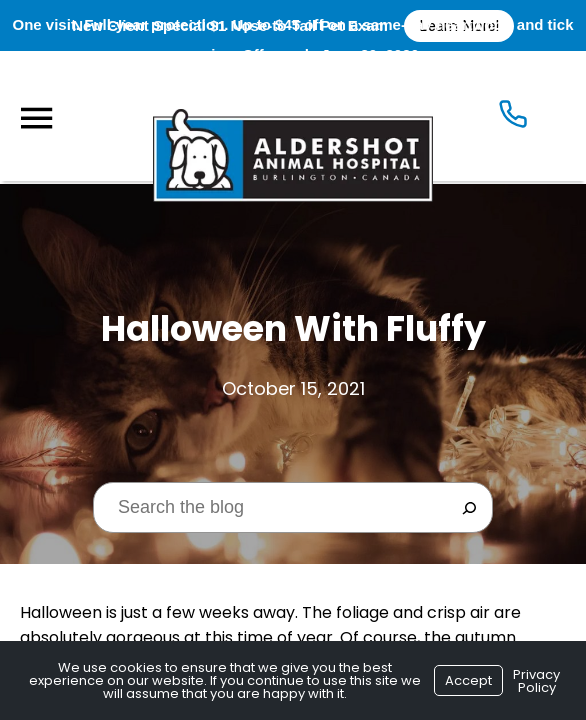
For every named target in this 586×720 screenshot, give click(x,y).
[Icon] (513, 118)
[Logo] (293, 116)
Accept (468, 680)
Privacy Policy (536, 681)
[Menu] (36, 118)
